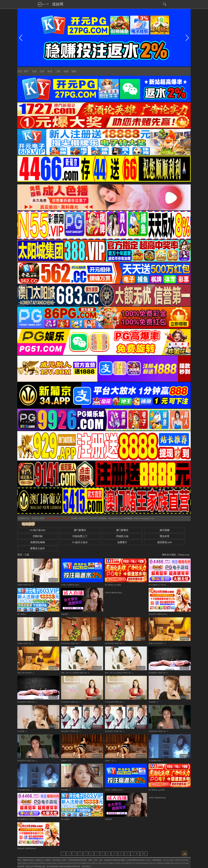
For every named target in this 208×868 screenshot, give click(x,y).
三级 (58, 71)
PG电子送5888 (38, 530)
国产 (26, 71)
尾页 (144, 854)
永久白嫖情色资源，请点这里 (58, 518)
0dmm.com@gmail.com (144, 518)
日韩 (42, 71)
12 (127, 854)
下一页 (135, 854)
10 (114, 854)
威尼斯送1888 (165, 542)
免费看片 (122, 542)
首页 (20, 71)
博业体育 (165, 536)
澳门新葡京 (80, 530)
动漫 (66, 71)
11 (121, 854)
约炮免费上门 (80, 536)
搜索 (74, 71)
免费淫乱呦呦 (38, 542)
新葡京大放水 (38, 548)
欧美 (50, 71)
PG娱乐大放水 (80, 542)
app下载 (43, 4)
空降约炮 (38, 536)
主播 (34, 71)
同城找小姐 (122, 536)
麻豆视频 (165, 530)
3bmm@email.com (116, 518)
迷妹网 (58, 4)
